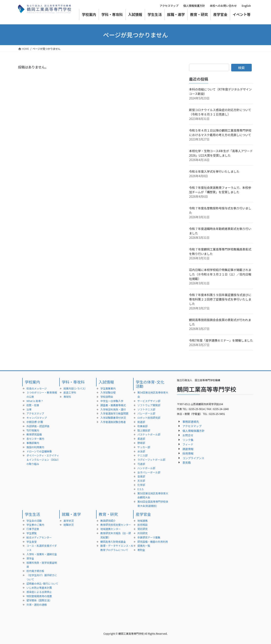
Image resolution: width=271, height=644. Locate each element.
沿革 (29, 409)
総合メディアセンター (39, 537)
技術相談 (142, 525)
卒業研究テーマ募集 (149, 537)
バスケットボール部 (149, 434)
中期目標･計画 (35, 422)
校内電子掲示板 (35, 571)
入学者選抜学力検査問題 (114, 413)
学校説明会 (107, 397)
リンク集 (188, 440)
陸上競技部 (144, 430)
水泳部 (141, 451)
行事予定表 (33, 529)
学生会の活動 (34, 521)
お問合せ (188, 435)
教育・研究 (108, 514)
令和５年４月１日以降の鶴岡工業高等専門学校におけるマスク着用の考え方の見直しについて (220, 133)
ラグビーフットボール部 (151, 460)
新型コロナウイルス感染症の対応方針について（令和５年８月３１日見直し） (220, 112)
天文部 (141, 481)
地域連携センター (111, 529)
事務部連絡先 (191, 422)
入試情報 (106, 382)
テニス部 (142, 455)
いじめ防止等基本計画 (39, 588)
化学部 (141, 485)
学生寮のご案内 (35, 525)
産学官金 (143, 514)
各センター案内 (35, 439)
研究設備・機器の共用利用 (153, 542)
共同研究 (142, 533)
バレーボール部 (146, 413)
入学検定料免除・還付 (113, 409)
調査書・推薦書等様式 (113, 405)
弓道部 (141, 464)
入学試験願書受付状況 (113, 418)
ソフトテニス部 (146, 409)
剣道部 (141, 422)
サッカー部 (144, 447)
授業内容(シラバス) (75, 388)
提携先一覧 (144, 546)
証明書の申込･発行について (42, 583)
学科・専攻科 (73, 382)
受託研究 (142, 529)
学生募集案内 (108, 388)
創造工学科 (70, 392)
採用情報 (188, 453)
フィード (188, 444)
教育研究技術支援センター (116, 525)
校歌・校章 (33, 405)
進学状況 (69, 521)
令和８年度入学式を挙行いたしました (214, 171)
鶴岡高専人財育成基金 (113, 542)
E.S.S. (141, 489)
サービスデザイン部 (149, 401)
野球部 (141, 443)
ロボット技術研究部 (149, 418)
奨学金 (30, 558)
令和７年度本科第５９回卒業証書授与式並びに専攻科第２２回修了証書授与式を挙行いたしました (220, 299)
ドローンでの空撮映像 (39, 451)
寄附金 (141, 550)
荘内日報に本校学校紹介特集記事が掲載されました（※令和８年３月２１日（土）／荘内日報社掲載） (220, 274)
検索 (241, 68)
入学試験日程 (108, 392)
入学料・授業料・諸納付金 (42, 554)
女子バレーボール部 (149, 472)
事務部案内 (33, 443)
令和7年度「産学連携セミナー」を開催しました (221, 340)
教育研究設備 (34, 434)
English (246, 6)
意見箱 (187, 462)
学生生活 (32, 514)
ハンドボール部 (146, 468)
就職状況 (69, 525)
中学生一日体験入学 (112, 401)
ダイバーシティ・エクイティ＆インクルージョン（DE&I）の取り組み (43, 460)
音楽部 (141, 476)
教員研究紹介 (108, 521)
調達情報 (188, 449)
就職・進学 (71, 514)
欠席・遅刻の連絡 (37, 604)
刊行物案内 (33, 430)
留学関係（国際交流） (39, 600)
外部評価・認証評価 (38, 426)
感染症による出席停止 (39, 592)
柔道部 (141, 439)
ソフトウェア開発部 (149, 405)
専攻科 (67, 397)
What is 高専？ (35, 401)
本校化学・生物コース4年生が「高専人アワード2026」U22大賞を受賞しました (221, 153)
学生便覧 (32, 533)
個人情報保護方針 (194, 6)
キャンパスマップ (37, 418)
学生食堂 (32, 542)
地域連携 (142, 521)
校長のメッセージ (37, 388)
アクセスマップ (169, 6)
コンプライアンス (193, 458)
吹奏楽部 (142, 426)
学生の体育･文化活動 (150, 384)
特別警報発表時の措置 (39, 596)
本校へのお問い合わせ (223, 6)
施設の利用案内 (35, 447)
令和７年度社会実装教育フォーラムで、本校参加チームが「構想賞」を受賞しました (220, 190)
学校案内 (32, 382)
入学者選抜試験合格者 (113, 422)
